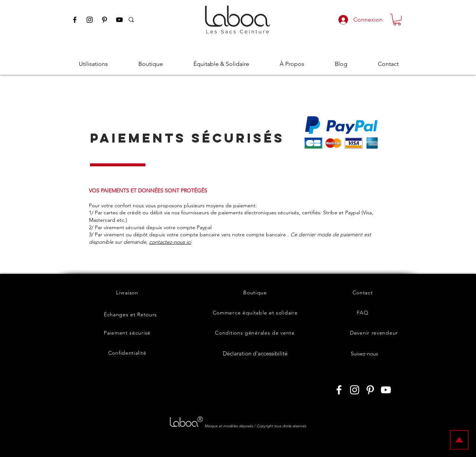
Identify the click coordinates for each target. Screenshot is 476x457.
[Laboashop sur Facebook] (339, 390)
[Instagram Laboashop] (90, 20)
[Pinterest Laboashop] (104, 20)
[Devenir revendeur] (374, 333)
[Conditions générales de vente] (255, 333)
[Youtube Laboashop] (119, 20)
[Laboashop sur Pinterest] (370, 390)
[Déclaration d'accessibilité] (255, 353)
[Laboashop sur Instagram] (355, 390)
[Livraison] (127, 293)
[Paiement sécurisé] (127, 333)
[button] (397, 20)
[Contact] (363, 293)
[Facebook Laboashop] (75, 20)
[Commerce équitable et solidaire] (255, 313)
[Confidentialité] (127, 353)
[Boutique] (255, 293)
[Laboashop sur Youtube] (386, 390)
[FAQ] (363, 313)
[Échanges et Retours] (130, 314)
